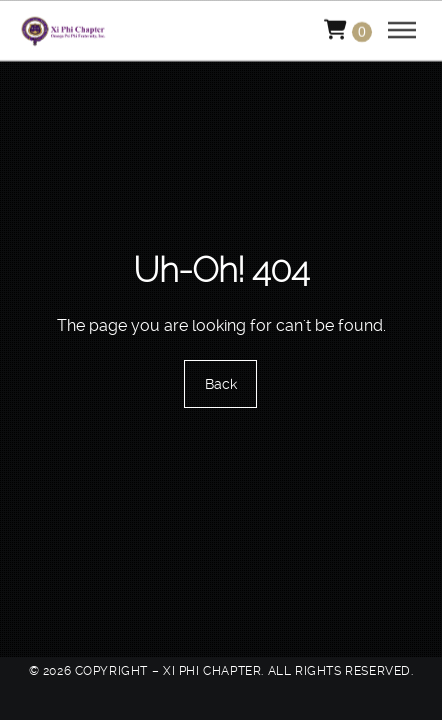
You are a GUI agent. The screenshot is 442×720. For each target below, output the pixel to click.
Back (221, 384)
